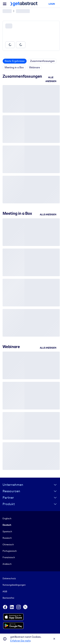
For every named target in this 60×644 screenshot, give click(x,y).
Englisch (7, 518)
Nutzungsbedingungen (14, 585)
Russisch (7, 538)
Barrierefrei (8, 598)
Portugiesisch (10, 551)
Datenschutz (9, 578)
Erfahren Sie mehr (20, 641)
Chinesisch (8, 544)
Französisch (9, 557)
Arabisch (7, 564)
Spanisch (7, 531)
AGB (5, 591)
